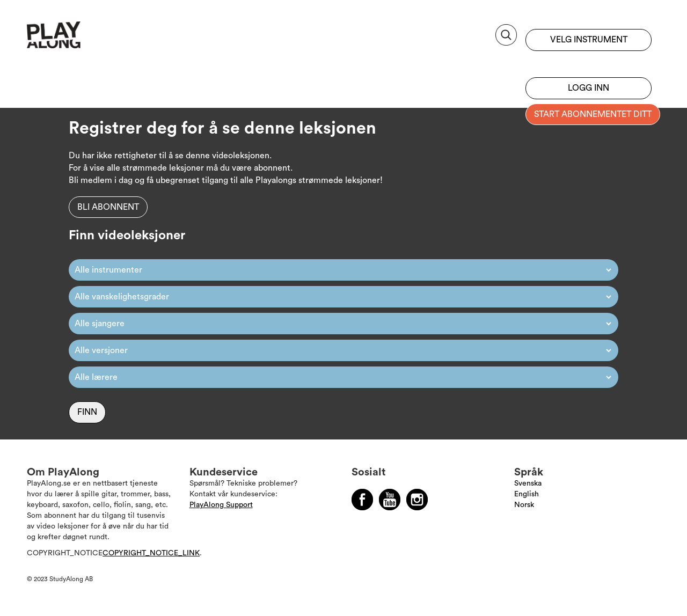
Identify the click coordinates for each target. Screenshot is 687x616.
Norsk (524, 505)
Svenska (528, 483)
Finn (87, 412)
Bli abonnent (108, 207)
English (527, 494)
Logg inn (589, 88)
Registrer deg (589, 62)
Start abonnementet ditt (593, 114)
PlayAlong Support (221, 505)
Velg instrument (589, 40)
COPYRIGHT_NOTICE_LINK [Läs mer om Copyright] (151, 553)
